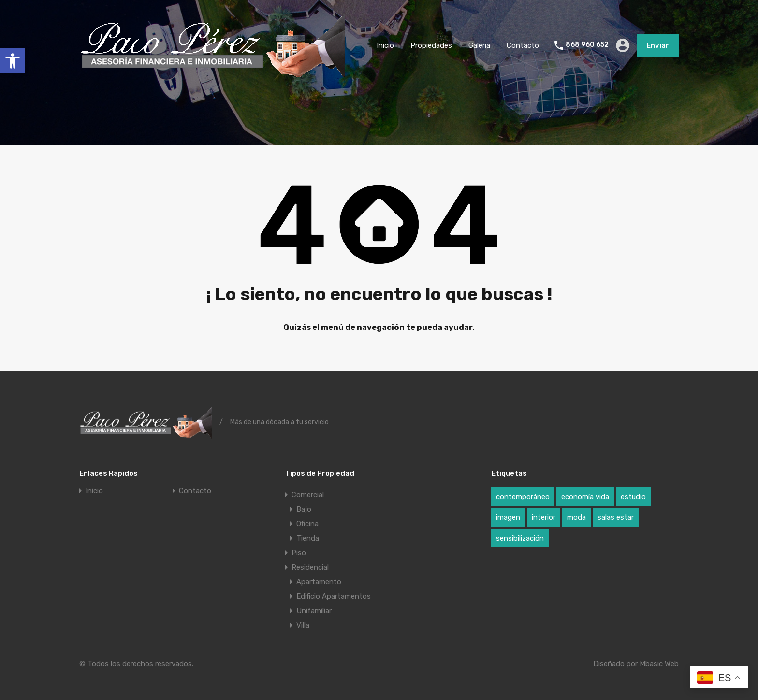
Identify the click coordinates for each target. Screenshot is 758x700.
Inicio (385, 45)
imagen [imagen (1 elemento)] (508, 517)
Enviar (658, 45)
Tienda (308, 538)
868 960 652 (587, 45)
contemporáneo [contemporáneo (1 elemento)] (523, 497)
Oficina (307, 524)
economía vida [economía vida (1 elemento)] (585, 497)
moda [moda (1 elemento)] (576, 517)
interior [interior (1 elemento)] (544, 517)
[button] (13, 61)
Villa (303, 625)
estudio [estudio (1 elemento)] (633, 497)
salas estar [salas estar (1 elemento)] (616, 517)
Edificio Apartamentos (334, 596)
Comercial (308, 495)
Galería (479, 45)
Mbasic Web (659, 664)
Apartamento (319, 582)
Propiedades (431, 45)
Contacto (523, 45)
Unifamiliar (314, 611)
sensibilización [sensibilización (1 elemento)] (520, 538)
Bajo (304, 509)
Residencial (310, 567)
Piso (299, 553)
